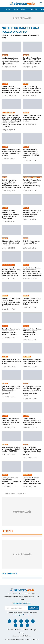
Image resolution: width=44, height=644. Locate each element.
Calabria (27, 594)
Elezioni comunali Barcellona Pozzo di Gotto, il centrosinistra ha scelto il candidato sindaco (32, 421)
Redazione (18, 630)
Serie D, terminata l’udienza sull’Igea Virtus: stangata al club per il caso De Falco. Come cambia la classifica (32, 451)
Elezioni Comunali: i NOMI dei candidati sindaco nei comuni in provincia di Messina (33, 118)
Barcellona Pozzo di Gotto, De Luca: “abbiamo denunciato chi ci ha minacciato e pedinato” (11, 332)
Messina (34, 10)
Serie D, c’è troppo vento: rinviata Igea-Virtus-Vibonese (32, 243)
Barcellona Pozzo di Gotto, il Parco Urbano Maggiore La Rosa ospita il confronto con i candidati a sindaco (32, 61)
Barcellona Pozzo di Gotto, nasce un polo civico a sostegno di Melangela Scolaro (32, 301)
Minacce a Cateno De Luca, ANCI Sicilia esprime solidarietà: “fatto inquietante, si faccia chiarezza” (32, 333)
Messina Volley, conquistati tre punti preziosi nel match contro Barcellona (32, 361)
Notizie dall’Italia (29, 597)
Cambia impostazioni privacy (22, 636)
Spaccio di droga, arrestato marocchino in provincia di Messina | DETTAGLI (11, 449)
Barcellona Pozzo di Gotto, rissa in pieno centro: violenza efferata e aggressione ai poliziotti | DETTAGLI (32, 184)
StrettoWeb (12, 639)
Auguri (22, 600)
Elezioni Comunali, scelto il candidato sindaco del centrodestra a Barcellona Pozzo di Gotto (11, 421)
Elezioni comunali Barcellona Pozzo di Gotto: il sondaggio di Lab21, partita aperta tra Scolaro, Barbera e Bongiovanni (11, 272)
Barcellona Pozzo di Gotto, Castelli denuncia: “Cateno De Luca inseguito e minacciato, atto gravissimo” (11, 390)
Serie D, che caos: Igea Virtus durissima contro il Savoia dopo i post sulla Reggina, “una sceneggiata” (32, 90)
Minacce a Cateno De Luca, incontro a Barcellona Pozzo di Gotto (11, 361)
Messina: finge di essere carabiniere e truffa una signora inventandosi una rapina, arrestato (10, 61)
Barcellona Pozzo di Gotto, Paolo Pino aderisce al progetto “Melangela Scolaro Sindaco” (32, 213)
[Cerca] (41, 3)
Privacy (22, 633)
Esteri (37, 597)
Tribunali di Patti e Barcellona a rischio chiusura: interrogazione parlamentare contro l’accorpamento (10, 214)
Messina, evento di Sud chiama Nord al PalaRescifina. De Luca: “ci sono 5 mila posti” (11, 481)
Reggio (24, 10)
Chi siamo (10, 630)
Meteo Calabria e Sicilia (11, 597)
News (16, 10)
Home (8, 10)
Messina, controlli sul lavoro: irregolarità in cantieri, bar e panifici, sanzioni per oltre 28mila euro (31, 153)
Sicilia (33, 594)
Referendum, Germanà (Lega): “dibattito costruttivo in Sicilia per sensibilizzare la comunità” (32, 481)
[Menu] (3, 3)
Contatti (25, 630)
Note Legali (33, 630)
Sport (21, 597)
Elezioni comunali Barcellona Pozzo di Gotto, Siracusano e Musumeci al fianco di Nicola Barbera (11, 90)
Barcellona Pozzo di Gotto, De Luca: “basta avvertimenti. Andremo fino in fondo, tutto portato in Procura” (11, 302)
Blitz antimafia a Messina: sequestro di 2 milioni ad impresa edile (11, 243)
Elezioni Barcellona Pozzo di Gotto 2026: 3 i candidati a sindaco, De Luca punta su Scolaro (11, 152)
